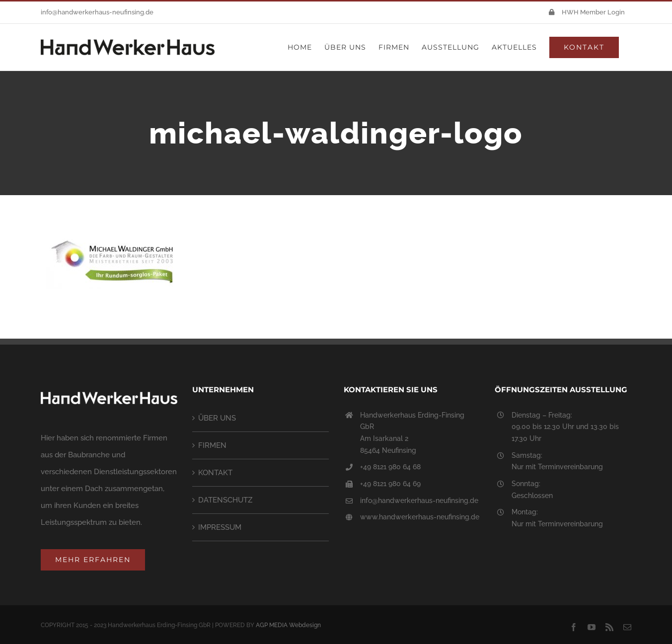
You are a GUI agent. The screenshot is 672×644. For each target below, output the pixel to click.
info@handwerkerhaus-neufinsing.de (97, 12)
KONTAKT (215, 473)
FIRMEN (212, 445)
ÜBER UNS (217, 418)
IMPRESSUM (220, 527)
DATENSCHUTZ (225, 500)
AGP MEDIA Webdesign (288, 625)
